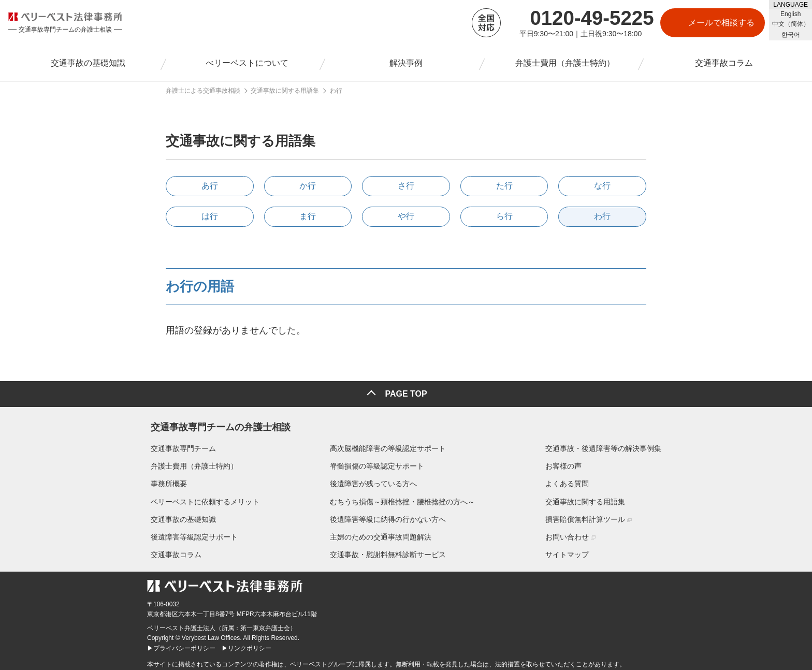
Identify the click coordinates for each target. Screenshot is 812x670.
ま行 (308, 216)
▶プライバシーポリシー (181, 645)
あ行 (210, 186)
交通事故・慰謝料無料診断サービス (388, 551)
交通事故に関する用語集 (589, 498)
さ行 (406, 186)
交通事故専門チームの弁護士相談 (217, 421)
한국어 (791, 35)
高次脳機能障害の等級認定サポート (388, 445)
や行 (406, 216)
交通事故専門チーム (180, 445)
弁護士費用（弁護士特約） (191, 462)
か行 (308, 186)
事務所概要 (165, 480)
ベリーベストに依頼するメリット (201, 498)
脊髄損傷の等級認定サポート (377, 462)
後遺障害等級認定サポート (191, 533)
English (791, 14)
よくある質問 (571, 480)
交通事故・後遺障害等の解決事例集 (607, 445)
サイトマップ (571, 551)
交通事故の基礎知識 (180, 516)
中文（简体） (791, 24)
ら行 (504, 216)
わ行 (602, 216)
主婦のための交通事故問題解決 (381, 533)
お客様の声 (567, 462)
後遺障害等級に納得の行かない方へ (388, 516)
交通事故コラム (172, 551)
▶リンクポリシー (247, 645)
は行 (210, 216)
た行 (504, 186)
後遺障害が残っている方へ (373, 480)
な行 (602, 186)
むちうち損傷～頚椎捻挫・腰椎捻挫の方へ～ (402, 498)
